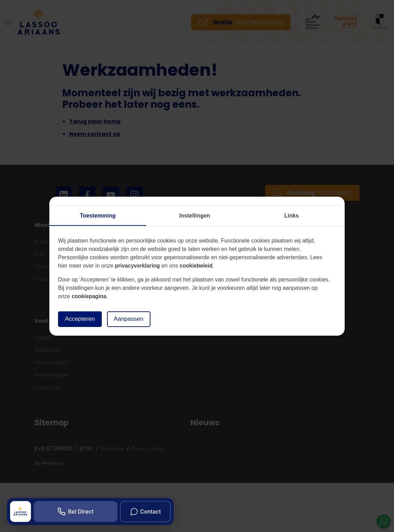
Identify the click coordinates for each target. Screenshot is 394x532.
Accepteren (81, 319)
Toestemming (98, 215)
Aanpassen (132, 319)
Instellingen (195, 215)
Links (292, 215)
